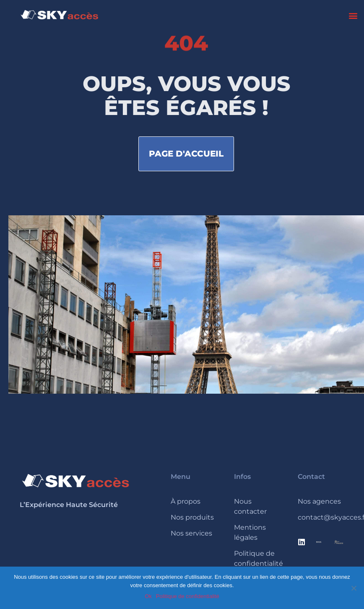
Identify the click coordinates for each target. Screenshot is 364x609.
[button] (353, 15)
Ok (148, 596)
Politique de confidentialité (188, 596)
